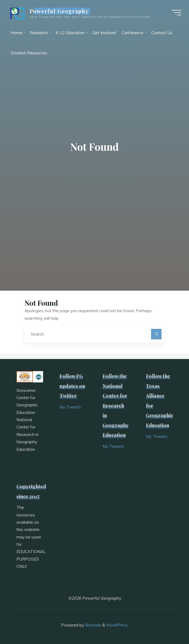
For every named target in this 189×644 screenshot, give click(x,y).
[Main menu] (176, 13)
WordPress (117, 625)
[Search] (156, 334)
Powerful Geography (60, 11)
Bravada (93, 625)
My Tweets (70, 407)
